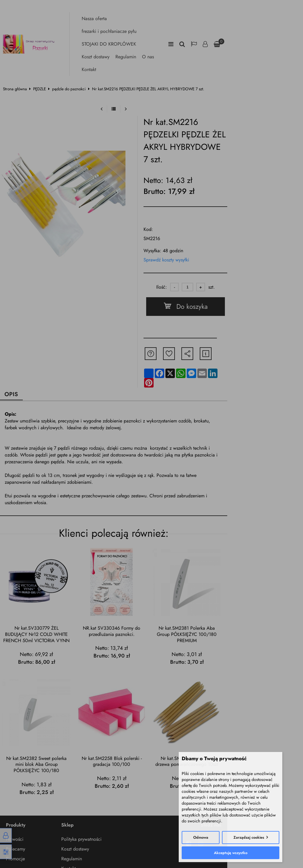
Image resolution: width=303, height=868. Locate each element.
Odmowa (201, 837)
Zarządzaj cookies (249, 837)
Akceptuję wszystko (231, 853)
